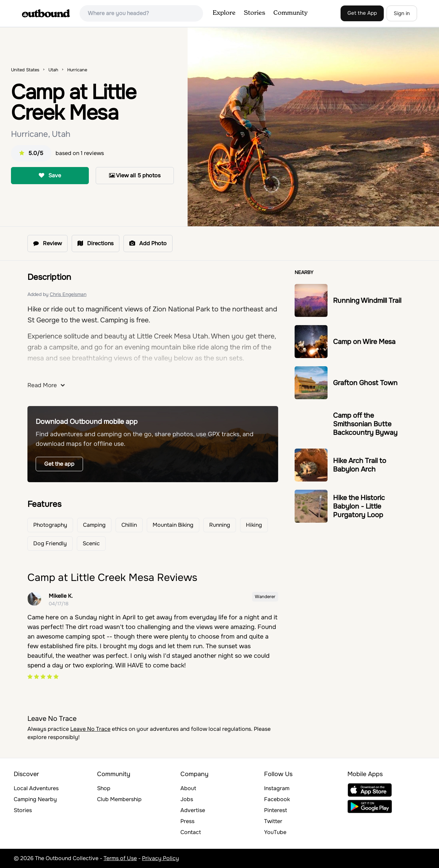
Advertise (193, 810)
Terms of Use (120, 858)
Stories (254, 13)
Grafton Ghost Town (365, 383)
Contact (191, 832)
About (188, 788)
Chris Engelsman (68, 294)
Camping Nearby (35, 799)
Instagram (277, 788)
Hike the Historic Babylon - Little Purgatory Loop (359, 506)
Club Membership (119, 799)
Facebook (277, 799)
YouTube (275, 832)
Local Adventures (36, 788)
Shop (104, 788)
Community (290, 13)
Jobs (187, 799)
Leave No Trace (90, 729)
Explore (224, 13)
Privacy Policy (161, 858)
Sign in (402, 13)
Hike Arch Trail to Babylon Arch (360, 465)
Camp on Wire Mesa (364, 342)
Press (187, 821)
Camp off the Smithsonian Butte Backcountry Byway (365, 424)
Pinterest (276, 810)
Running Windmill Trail (367, 301)
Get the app (59, 464)
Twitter (273, 821)
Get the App (362, 13)
